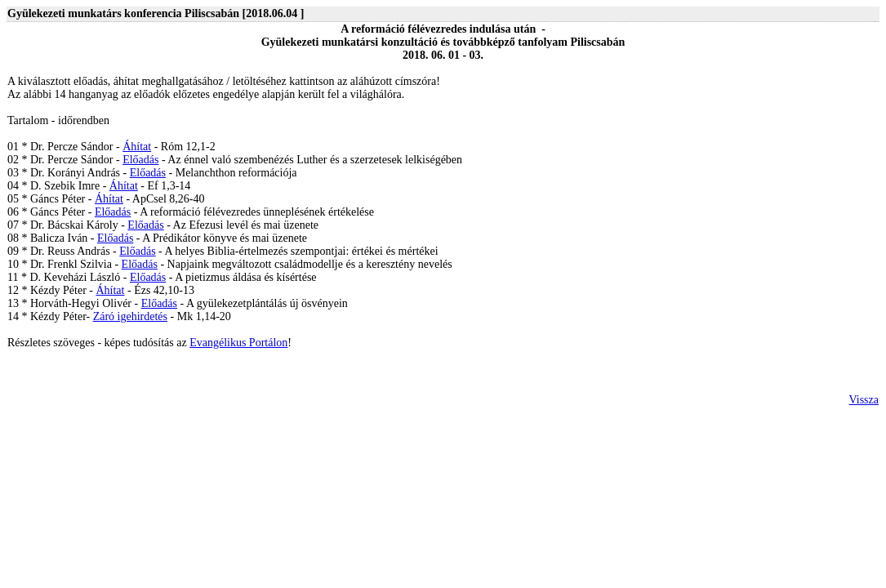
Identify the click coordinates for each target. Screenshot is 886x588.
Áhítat (137, 147)
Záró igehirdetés (130, 316)
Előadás (140, 160)
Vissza (864, 400)
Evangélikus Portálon (238, 343)
